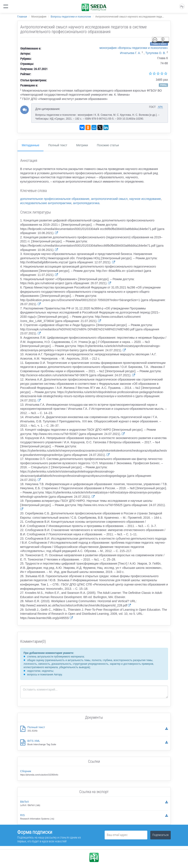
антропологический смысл (109, 199)
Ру (182, 7)
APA (160, 107)
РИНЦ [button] (163, 85)
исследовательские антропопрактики (46, 203)
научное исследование (145, 199)
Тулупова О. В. (156, 53)
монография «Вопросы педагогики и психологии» (134, 48)
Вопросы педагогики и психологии (71, 17)
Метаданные (30, 145)
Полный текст (58, 145)
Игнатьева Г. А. (130, 53)
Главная (22, 17)
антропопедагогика (86, 203)
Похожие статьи (108, 145)
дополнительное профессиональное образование (55, 199)
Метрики (82, 145)
